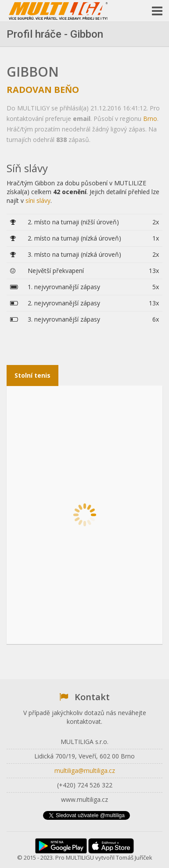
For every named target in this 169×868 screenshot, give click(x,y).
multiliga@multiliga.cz (85, 771)
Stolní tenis (32, 375)
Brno (150, 119)
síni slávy (38, 200)
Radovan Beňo (43, 90)
